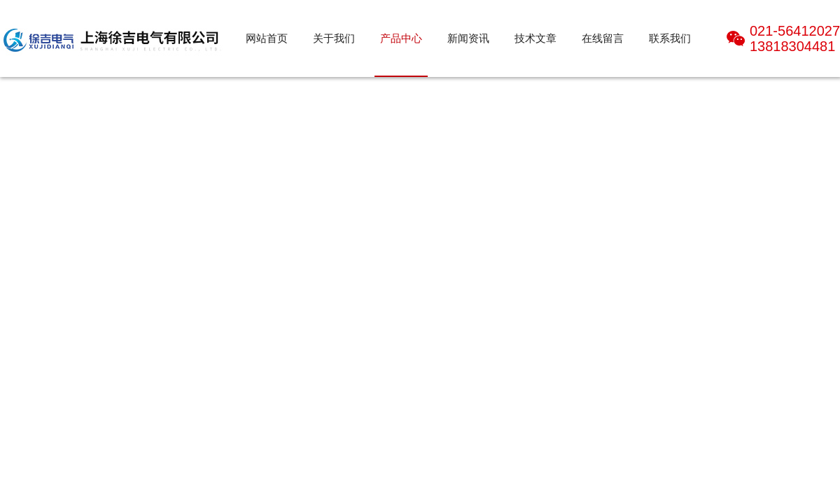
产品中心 (401, 38)
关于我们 (334, 38)
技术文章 (535, 38)
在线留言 (603, 38)
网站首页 (267, 38)
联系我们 (670, 38)
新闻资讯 (468, 38)
